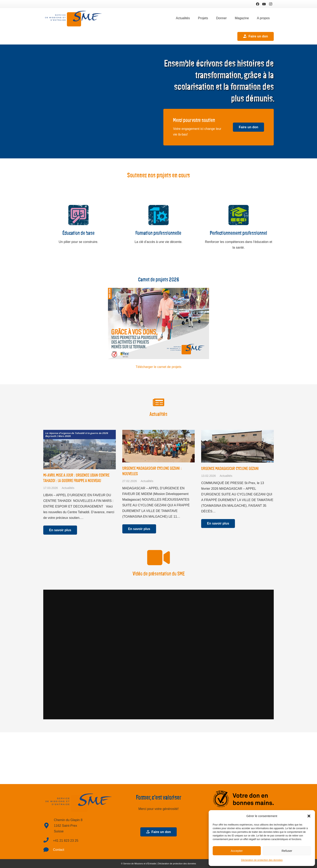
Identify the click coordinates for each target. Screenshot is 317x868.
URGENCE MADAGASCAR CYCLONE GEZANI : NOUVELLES (152, 471)
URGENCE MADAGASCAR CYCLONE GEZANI (230, 468)
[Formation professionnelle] (158, 216)
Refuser (287, 851)
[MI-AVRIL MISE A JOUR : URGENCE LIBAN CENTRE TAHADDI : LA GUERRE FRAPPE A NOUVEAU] (80, 450)
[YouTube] (264, 4)
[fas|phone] (48, 841)
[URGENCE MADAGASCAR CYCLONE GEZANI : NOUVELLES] (159, 446)
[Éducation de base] (78, 216)
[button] (309, 816)
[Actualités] (158, 403)
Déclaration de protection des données (262, 860)
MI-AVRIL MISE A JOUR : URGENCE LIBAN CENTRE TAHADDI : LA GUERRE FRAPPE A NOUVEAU (76, 478)
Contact (59, 850)
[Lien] (73, 18)
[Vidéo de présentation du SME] (158, 558)
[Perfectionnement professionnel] (239, 216)
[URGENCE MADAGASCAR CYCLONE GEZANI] (237, 446)
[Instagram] (271, 4)
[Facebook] (258, 4)
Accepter (237, 851)
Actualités (68, 488)
